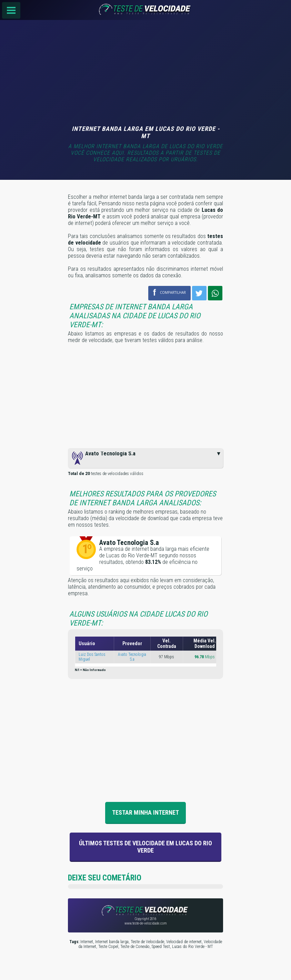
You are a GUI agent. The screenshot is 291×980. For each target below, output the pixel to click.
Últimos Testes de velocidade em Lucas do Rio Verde (145, 847)
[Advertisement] (145, 73)
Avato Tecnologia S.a (132, 657)
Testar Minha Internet (145, 812)
